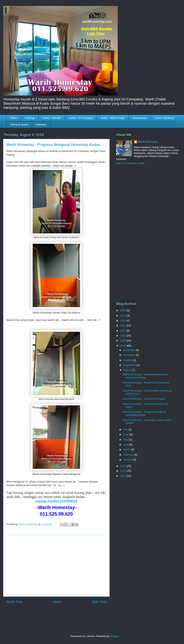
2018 (123, 346)
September (130, 365)
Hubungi (30, 118)
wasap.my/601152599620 (56, 501)
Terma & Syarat (19, 125)
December (130, 350)
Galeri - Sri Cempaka (81, 118)
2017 (123, 466)
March (127, 450)
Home (14, 118)
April (126, 445)
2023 (123, 321)
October (128, 360)
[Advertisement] (56, 566)
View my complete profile (130, 163)
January (128, 460)
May (126, 440)
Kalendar (41, 125)
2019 (123, 341)
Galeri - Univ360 (52, 118)
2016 (123, 471)
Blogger (114, 636)
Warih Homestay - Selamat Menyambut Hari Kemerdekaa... (145, 376)
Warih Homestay (148, 142)
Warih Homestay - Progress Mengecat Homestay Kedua (144, 413)
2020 (123, 336)
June (126, 434)
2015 (123, 476)
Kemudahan (140, 118)
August (128, 370)
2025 (123, 310)
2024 (123, 316)
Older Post (99, 602)
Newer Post (14, 602)
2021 (123, 331)
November (130, 355)
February (129, 455)
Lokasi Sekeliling (164, 118)
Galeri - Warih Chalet (113, 118)
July (126, 429)
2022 (123, 325)
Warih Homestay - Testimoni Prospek (144, 399)
